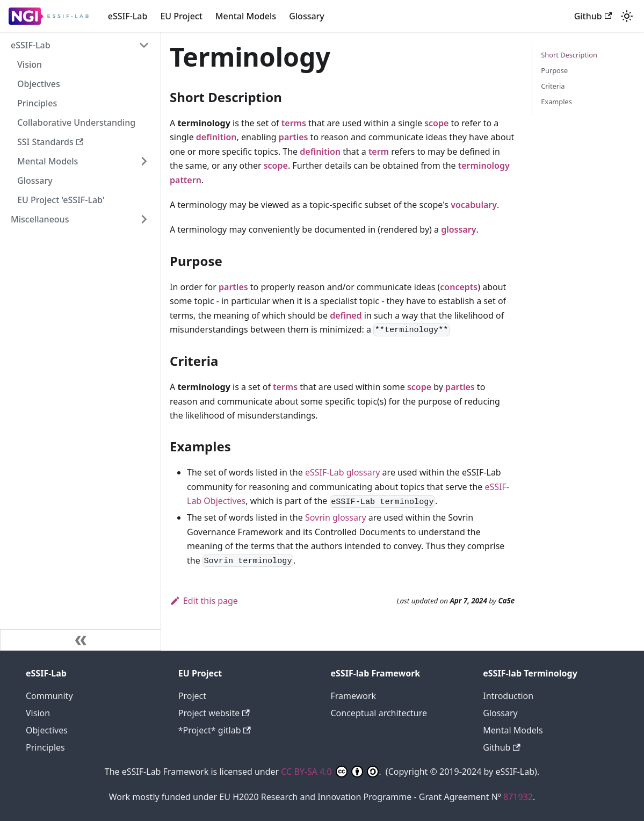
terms (294, 123)
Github (593, 16)
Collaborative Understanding (76, 123)
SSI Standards (50, 142)
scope (436, 123)
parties (294, 137)
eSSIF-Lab (128, 16)
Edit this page (204, 601)
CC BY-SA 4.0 (330, 772)
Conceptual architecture (379, 713)
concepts (459, 287)
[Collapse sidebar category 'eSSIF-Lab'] (144, 45)
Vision (30, 64)
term (379, 152)
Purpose (554, 70)
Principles (37, 103)
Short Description (569, 55)
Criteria (553, 86)
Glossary (307, 16)
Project (192, 696)
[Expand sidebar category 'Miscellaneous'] (144, 219)
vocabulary (474, 205)
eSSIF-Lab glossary (343, 472)
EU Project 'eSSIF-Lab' (61, 200)
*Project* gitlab (215, 730)
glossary (458, 229)
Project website (214, 713)
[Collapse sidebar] (81, 640)
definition (216, 137)
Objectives (39, 84)
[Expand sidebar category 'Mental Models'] (144, 161)
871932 (518, 797)
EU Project (181, 16)
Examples (556, 102)
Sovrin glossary (336, 517)
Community (49, 696)
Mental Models (246, 16)
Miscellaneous (40, 219)
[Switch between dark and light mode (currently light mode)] (627, 16)
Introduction (508, 696)
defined (346, 315)
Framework (354, 696)
